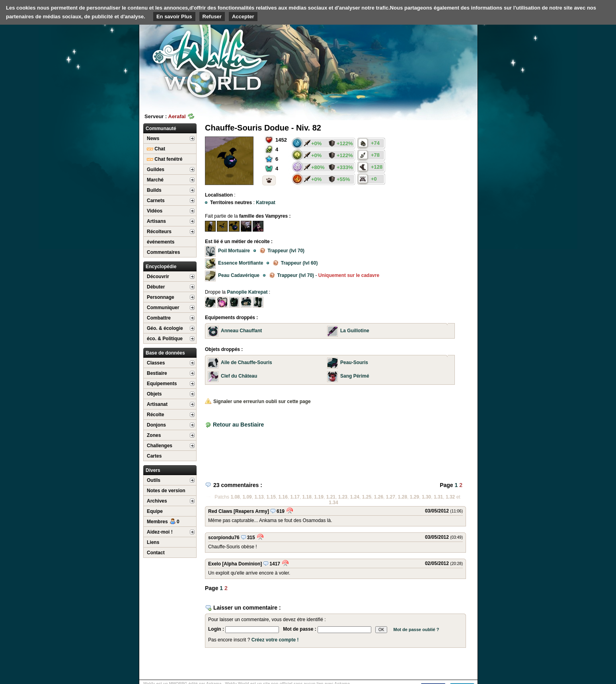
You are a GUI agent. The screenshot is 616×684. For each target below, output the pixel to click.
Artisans (156, 221)
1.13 (259, 497)
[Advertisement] (418, 62)
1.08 (235, 497)
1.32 (450, 497)
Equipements (162, 384)
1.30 (426, 497)
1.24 (355, 497)
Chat (156, 149)
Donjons (156, 425)
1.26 (379, 497)
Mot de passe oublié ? (416, 629)
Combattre (159, 318)
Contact (156, 553)
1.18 (307, 497)
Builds (154, 190)
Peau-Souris (354, 362)
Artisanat (157, 404)
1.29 (414, 497)
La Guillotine (355, 331)
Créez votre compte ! (275, 640)
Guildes (156, 170)
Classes (156, 363)
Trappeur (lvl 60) (295, 263)
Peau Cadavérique (239, 275)
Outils (154, 480)
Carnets (156, 201)
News (153, 138)
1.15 (271, 497)
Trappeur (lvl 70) (282, 251)
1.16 (283, 497)
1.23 (343, 497)
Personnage (161, 297)
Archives (157, 501)
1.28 (403, 497)
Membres (163, 522)
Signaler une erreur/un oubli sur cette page (258, 401)
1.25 (367, 497)
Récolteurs (159, 232)
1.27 (391, 497)
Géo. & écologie (165, 328)
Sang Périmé (355, 376)
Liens (153, 542)
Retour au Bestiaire (238, 425)
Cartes (154, 456)
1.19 (319, 497)
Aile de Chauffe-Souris (247, 362)
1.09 (247, 497)
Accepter (243, 17)
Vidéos (155, 211)
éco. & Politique (165, 339)
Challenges (160, 446)
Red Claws (220, 511)
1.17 (295, 497)
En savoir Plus (174, 17)
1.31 (438, 497)
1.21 (331, 497)
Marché (155, 180)
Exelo (214, 564)
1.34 (333, 503)
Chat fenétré (165, 159)
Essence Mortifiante (241, 263)
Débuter (156, 287)
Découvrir (158, 277)
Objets (154, 394)
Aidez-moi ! (160, 532)
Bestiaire (157, 373)
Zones (154, 435)
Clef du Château (239, 376)
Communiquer (163, 308)
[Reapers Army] (251, 511)
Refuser (212, 17)
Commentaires (163, 252)
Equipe (155, 511)
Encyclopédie (161, 267)
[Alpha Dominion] (242, 564)
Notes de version (166, 491)
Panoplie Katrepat (247, 292)
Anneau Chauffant (241, 331)
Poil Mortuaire (234, 251)
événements (161, 242)
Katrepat (266, 203)
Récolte (155, 415)
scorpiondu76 (224, 538)
